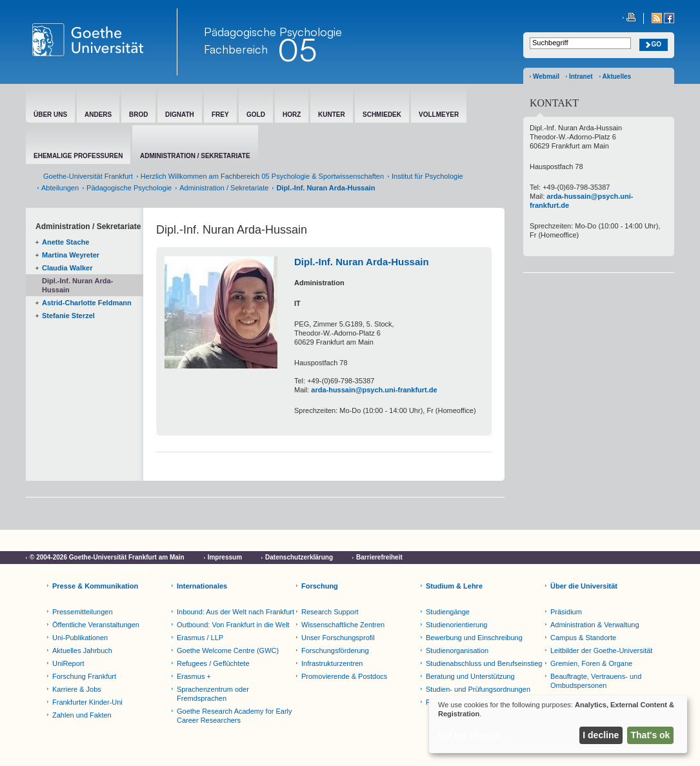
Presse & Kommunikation (95, 586)
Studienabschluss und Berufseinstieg (484, 663)
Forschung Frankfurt (84, 676)
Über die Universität (584, 586)
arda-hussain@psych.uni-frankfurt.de (374, 390)
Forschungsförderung (335, 650)
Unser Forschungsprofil (338, 638)
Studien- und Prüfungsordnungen (478, 689)
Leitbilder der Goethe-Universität (601, 650)
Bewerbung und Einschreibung (474, 638)
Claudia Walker (67, 268)
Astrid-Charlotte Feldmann (87, 303)
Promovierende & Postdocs (344, 676)
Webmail (546, 76)
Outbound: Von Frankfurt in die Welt (233, 625)
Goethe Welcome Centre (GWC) (228, 650)
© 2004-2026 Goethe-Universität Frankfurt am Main (107, 557)
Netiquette (135, 569)
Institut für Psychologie (427, 176)
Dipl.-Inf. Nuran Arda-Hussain (77, 285)
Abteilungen (60, 188)
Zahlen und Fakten (82, 715)
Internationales (202, 586)
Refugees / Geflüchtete (213, 663)
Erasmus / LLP (200, 638)
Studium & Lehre (454, 586)
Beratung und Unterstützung (470, 676)
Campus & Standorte (583, 638)
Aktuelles (617, 76)
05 (297, 50)
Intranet (581, 76)
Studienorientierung (456, 625)
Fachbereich (236, 49)
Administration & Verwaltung (595, 625)
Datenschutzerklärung (299, 557)
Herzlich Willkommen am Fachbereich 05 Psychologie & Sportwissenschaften (262, 176)
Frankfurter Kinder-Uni (87, 702)
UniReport (68, 663)
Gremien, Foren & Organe (591, 663)
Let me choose (470, 735)
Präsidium (566, 612)
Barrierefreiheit (379, 557)
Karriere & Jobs (77, 689)
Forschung (320, 586)
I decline (601, 735)
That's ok (651, 735)
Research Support (330, 612)
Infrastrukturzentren (332, 663)
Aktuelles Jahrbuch (82, 650)
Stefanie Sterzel (68, 316)
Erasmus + (194, 676)
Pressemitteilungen (83, 612)
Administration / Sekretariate (224, 188)
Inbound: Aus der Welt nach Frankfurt (235, 612)
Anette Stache (65, 242)
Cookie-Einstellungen (63, 569)
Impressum (225, 557)
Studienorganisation (457, 650)
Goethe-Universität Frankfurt (88, 176)
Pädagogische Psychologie (129, 188)
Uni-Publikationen (80, 638)
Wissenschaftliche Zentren (343, 625)
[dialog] (558, 724)
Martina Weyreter (71, 255)
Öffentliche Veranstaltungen (96, 625)
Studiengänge (448, 612)
